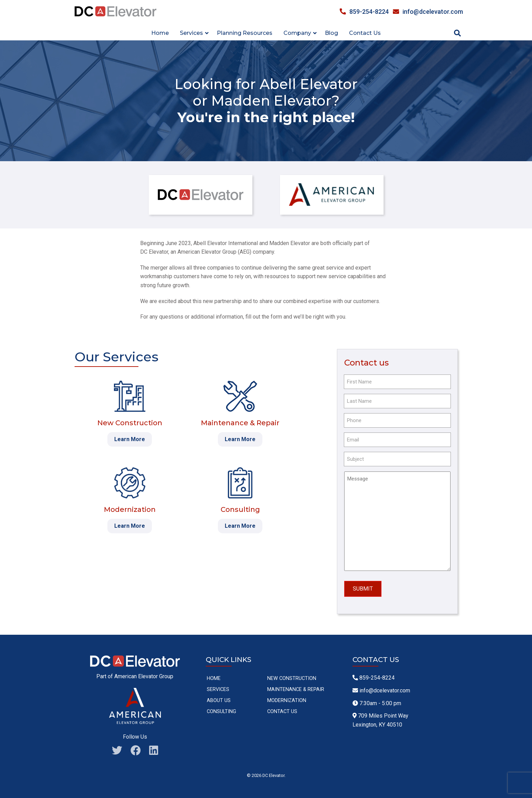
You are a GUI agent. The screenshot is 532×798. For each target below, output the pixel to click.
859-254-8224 (364, 12)
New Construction (292, 676)
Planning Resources (245, 33)
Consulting (221, 709)
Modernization (287, 698)
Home (160, 33)
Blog (331, 33)
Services (218, 687)
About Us (219, 698)
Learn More (130, 439)
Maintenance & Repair (296, 687)
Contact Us (365, 33)
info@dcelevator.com (428, 12)
